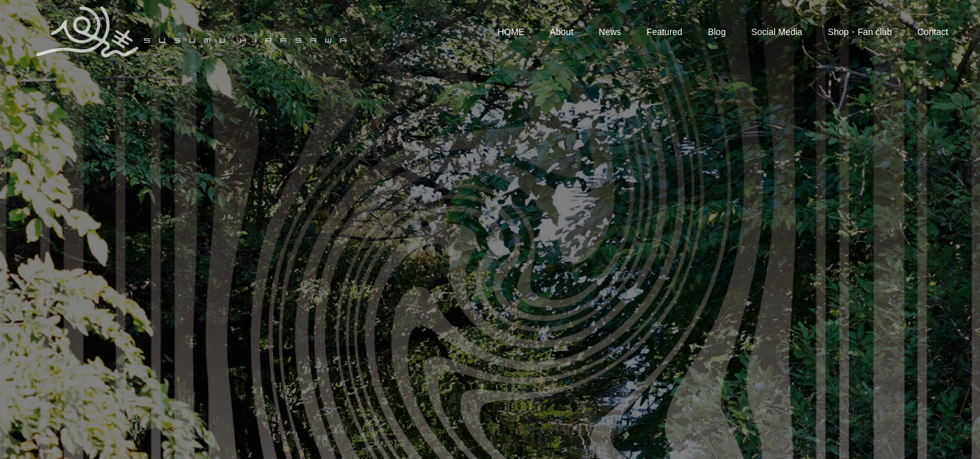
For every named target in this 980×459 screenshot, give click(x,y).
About (562, 32)
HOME (511, 32)
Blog (717, 32)
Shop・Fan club (859, 32)
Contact (933, 32)
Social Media (777, 32)
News (610, 32)
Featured (664, 32)
